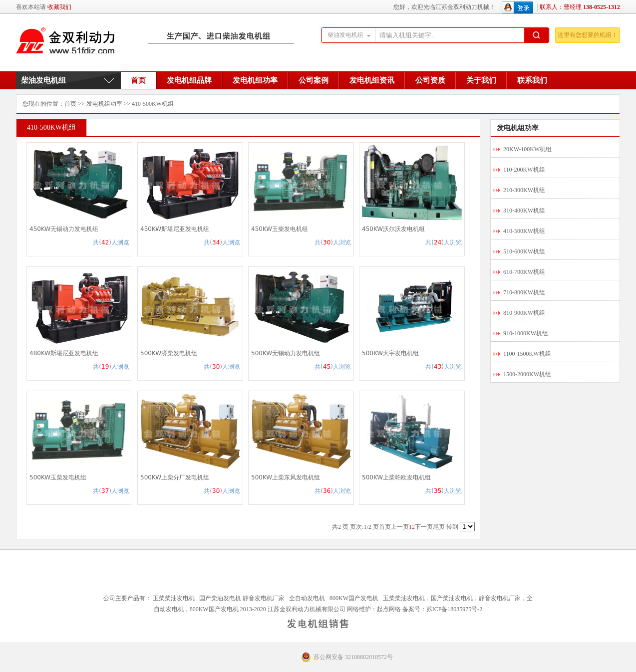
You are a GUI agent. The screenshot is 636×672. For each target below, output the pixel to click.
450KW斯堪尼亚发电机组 (175, 229)
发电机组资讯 (372, 80)
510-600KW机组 (524, 251)
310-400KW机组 (524, 211)
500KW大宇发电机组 (390, 353)
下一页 (424, 527)
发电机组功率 (255, 80)
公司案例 (314, 80)
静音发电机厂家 (264, 598)
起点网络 (389, 609)
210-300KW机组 (524, 190)
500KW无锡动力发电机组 (286, 353)
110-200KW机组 (524, 170)
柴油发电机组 (43, 80)
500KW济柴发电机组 (169, 353)
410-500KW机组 (153, 104)
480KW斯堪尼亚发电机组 (64, 353)
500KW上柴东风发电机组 (286, 477)
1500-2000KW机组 (527, 374)
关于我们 (481, 80)
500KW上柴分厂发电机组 (175, 477)
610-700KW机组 (524, 272)
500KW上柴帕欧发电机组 (396, 477)
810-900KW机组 (524, 313)
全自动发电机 (307, 598)
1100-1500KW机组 (527, 354)
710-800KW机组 (524, 292)
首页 (138, 80)
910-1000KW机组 (526, 333)
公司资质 (430, 80)
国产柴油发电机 (220, 598)
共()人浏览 (111, 242)
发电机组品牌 (189, 80)
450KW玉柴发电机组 (280, 229)
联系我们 (532, 80)
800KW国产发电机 (354, 598)
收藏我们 (59, 7)
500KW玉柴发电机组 (58, 477)
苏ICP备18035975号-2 (455, 609)
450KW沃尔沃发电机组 (393, 229)
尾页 (439, 527)
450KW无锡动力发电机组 (64, 229)
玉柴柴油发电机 (174, 598)
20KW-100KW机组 (527, 149)
